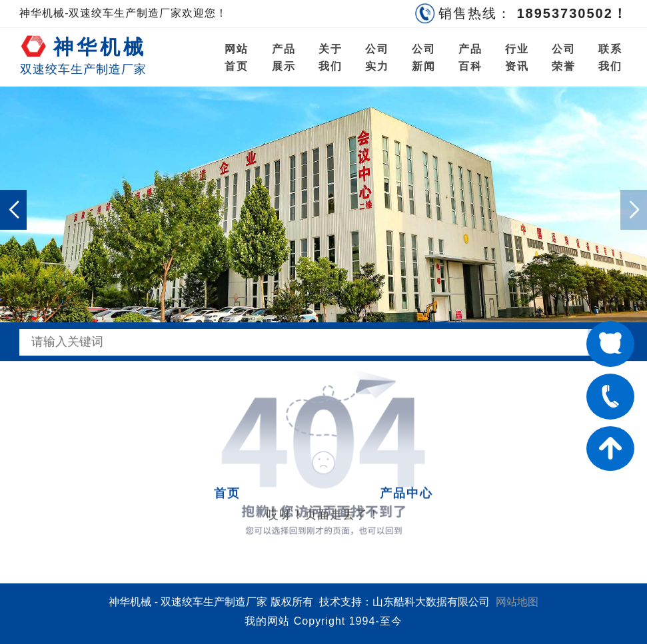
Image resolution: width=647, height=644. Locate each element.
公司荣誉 (564, 58)
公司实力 (377, 58)
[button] (13, 210)
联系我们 (610, 58)
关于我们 (330, 58)
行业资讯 (517, 58)
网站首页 (237, 58)
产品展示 (284, 58)
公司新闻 (424, 58)
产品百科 (470, 58)
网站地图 (517, 602)
